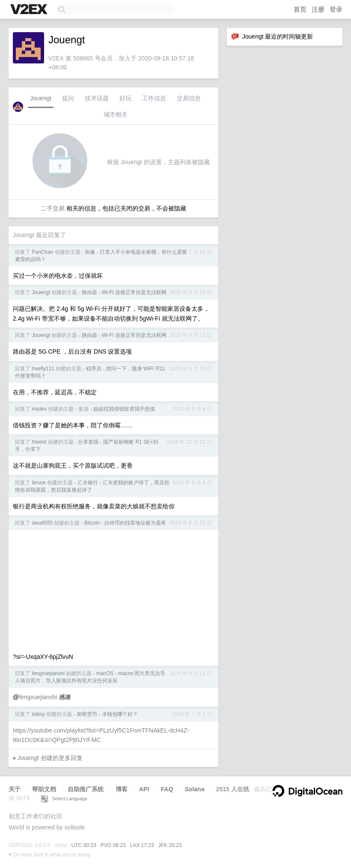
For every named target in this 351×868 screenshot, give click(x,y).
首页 (300, 9)
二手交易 (53, 208)
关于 (15, 789)
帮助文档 (44, 789)
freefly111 (43, 369)
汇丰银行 (88, 483)
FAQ (167, 789)
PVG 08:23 (113, 845)
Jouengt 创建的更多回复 (50, 758)
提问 (68, 98)
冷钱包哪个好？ (120, 714)
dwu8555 (42, 523)
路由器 (89, 292)
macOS (105, 673)
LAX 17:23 (142, 845)
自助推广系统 (86, 789)
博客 (122, 789)
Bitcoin (92, 523)
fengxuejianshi (48, 673)
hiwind (39, 442)
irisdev (39, 409)
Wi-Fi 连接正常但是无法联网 (134, 292)
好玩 (125, 98)
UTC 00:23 (84, 845)
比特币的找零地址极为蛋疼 (135, 523)
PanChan (42, 252)
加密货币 (87, 714)
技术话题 (97, 98)
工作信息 (154, 98)
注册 (318, 9)
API (144, 789)
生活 (83, 409)
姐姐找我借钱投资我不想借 (124, 409)
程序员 (94, 369)
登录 (336, 9)
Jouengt (41, 98)
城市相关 (116, 114)
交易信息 (189, 98)
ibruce (39, 483)
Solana (195, 789)
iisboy (38, 714)
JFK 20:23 (170, 845)
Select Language (64, 799)
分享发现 (88, 442)
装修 (90, 252)
